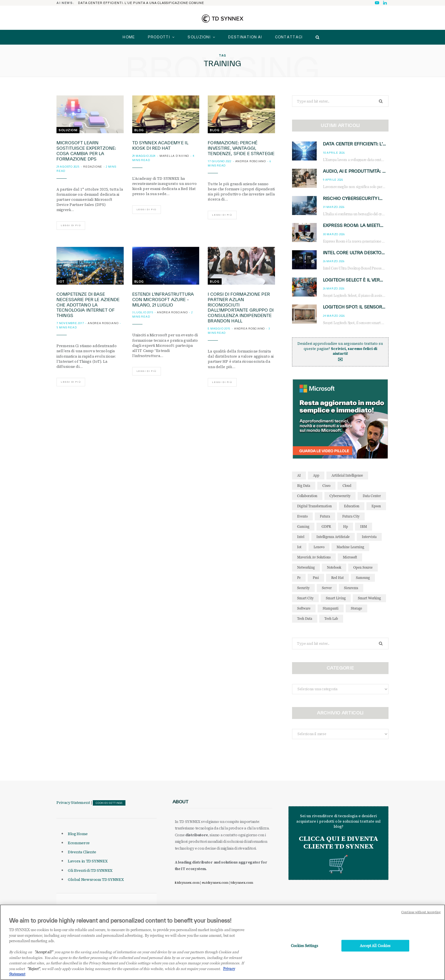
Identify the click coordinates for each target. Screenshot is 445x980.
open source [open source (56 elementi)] (363, 567)
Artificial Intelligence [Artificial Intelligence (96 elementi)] (347, 475)
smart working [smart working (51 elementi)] (369, 598)
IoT (62, 282)
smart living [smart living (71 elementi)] (336, 598)
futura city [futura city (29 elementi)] (351, 516)
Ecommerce (79, 843)
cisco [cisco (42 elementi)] (326, 486)
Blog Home (78, 834)
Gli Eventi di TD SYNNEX (90, 870)
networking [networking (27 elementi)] (306, 567)
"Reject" (33, 975)
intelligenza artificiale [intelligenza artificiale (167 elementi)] (333, 537)
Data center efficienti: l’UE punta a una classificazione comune (141, 3)
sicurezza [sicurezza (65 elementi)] (351, 588)
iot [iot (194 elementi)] (299, 547)
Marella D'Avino (174, 156)
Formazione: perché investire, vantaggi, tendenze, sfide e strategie (241, 148)
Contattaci (289, 37)
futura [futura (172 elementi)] (325, 516)
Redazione (93, 167)
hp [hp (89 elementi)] (346, 527)
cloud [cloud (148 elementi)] (347, 486)
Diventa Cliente (82, 852)
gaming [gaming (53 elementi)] (303, 527)
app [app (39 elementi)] (316, 475)
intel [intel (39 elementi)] (301, 537)
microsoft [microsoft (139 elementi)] (350, 557)
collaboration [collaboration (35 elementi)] (307, 496)
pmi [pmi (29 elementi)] (316, 578)
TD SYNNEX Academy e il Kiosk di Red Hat (160, 145)
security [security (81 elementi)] (303, 588)
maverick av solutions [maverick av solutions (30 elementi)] (314, 557)
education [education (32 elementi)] (352, 506)
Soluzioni (199, 37)
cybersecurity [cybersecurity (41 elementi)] (340, 496)
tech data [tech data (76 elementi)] (305, 619)
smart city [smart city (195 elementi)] (305, 598)
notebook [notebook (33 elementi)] (334, 567)
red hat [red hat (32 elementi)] (337, 578)
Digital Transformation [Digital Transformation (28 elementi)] (314, 506)
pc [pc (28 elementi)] (299, 578)
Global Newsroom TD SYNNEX (96, 879)
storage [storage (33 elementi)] (356, 608)
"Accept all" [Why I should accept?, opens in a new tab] (44, 958)
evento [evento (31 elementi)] (302, 516)
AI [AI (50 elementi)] (299, 475)
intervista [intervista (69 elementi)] (369, 537)
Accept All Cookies (375, 952)
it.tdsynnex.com (187, 883)
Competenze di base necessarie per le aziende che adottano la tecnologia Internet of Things (88, 305)
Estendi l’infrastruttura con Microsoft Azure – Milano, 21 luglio (163, 300)
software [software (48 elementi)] (304, 608)
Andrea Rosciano (251, 161)
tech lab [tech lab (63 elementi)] (331, 619)
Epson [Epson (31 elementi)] (376, 506)
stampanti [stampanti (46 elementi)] (331, 608)
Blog (139, 130)
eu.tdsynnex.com (215, 883)
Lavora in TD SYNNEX (88, 861)
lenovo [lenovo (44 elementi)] (319, 547)
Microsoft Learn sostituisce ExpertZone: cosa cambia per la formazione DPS (86, 151)
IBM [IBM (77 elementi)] (364, 527)
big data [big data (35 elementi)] (304, 486)
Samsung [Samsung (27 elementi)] (363, 578)
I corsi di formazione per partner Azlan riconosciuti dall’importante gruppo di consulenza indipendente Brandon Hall (241, 307)
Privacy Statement (73, 802)
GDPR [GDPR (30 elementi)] (326, 527)
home (129, 37)
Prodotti (159, 37)
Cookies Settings (109, 803)
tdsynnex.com (242, 883)
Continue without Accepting (421, 918)
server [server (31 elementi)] (327, 588)
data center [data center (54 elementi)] (372, 496)
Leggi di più (71, 225)
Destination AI (245, 37)
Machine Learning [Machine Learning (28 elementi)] (350, 547)
